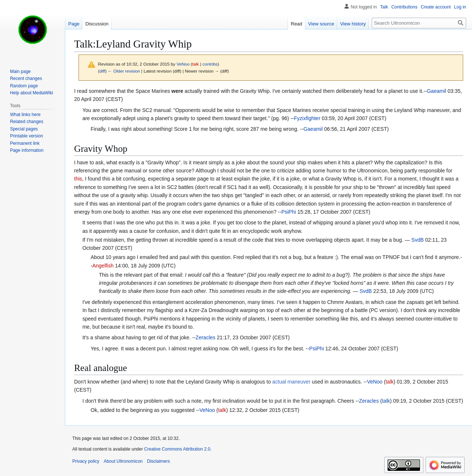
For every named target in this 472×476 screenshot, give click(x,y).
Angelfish (103, 266)
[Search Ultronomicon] (419, 23)
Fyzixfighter (307, 118)
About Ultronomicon (123, 461)
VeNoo (375, 382)
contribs (210, 64)
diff (102, 71)
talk (195, 64)
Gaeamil (437, 91)
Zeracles (205, 337)
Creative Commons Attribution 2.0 (177, 449)
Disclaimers (159, 461)
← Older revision (124, 71)
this (78, 179)
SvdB (418, 240)
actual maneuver (291, 382)
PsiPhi (289, 212)
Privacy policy (86, 461)
